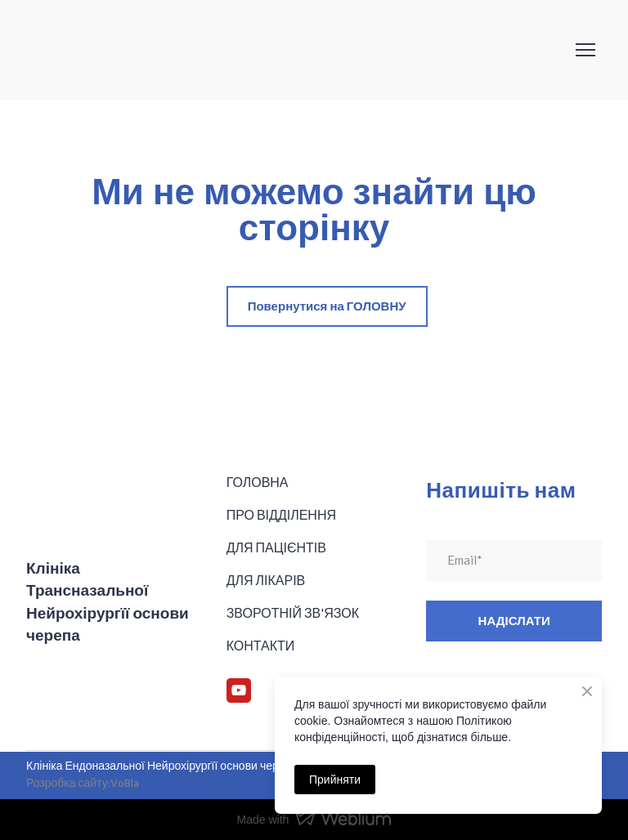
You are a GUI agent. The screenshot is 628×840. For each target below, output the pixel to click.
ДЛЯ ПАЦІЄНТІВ (276, 547)
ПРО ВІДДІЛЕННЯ (281, 514)
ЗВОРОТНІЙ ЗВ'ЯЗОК (293, 612)
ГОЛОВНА (258, 482)
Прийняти (335, 780)
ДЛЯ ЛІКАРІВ (266, 580)
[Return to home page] (109, 50)
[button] (327, 306)
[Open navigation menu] (585, 50)
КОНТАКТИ (261, 645)
